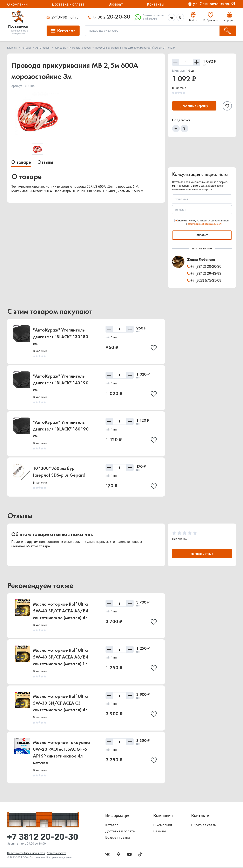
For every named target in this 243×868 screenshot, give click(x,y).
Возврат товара (118, 838)
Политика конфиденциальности (26, 854)
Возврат (116, 4)
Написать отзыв (202, 554)
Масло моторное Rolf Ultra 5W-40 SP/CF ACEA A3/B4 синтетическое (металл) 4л (61, 611)
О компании (17, 4)
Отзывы (45, 162)
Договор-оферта (56, 854)
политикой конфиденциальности (205, 224)
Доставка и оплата (68, 4)
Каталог (112, 826)
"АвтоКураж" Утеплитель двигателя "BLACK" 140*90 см (61, 383)
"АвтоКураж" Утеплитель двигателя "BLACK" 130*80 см (61, 337)
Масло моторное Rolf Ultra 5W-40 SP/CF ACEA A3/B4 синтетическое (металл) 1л (61, 658)
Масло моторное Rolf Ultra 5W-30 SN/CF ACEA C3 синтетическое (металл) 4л (60, 704)
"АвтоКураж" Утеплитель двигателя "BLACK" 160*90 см (61, 429)
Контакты (156, 4)
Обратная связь (204, 826)
